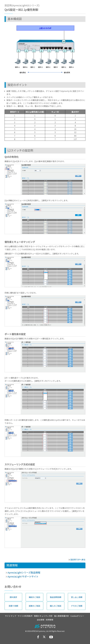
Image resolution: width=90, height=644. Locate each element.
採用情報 (49, 620)
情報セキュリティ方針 (43, 616)
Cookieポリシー (77, 616)
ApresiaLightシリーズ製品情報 (24, 572)
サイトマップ (11, 616)
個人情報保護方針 (62, 616)
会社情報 (41, 620)
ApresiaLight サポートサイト (23, 576)
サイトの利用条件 (25, 616)
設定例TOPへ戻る (78, 560)
